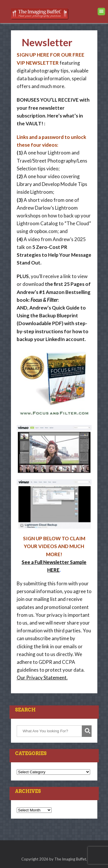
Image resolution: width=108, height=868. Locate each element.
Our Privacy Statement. (42, 678)
